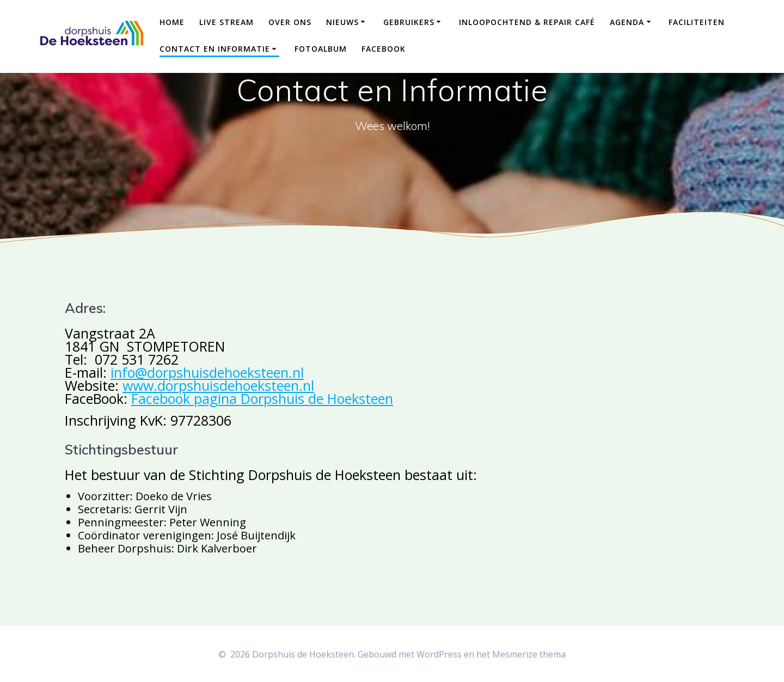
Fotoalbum (321, 49)
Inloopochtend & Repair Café (527, 22)
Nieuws (342, 22)
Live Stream (226, 22)
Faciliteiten (697, 22)
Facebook (384, 49)
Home (172, 22)
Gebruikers (409, 22)
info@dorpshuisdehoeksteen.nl (207, 372)
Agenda (627, 22)
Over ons (290, 22)
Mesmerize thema (529, 654)
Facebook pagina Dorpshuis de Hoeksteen (262, 398)
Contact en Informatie (215, 49)
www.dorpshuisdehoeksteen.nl (218, 385)
